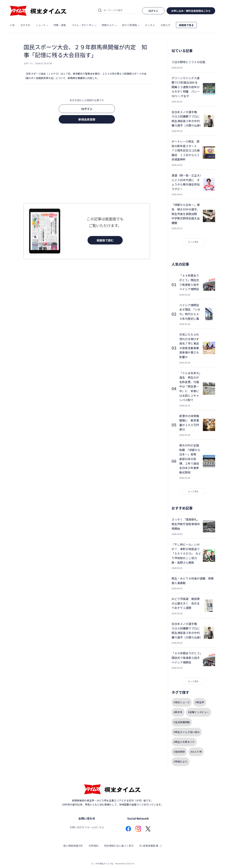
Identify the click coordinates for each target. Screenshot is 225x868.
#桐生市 (200, 702)
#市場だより (181, 762)
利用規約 (94, 846)
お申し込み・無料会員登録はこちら (191, 11)
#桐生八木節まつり (184, 742)
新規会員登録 (87, 119)
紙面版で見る (186, 25)
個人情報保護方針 (73, 846)
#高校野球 (179, 752)
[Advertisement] (87, 164)
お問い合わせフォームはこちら (87, 827)
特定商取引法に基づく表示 (119, 846)
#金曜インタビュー (199, 712)
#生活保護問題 (182, 722)
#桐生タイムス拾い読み (187, 732)
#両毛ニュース (182, 702)
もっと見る (193, 242)
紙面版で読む (105, 240)
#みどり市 (196, 752)
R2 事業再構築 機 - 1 (150, 846)
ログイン (87, 109)
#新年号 (178, 712)
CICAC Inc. (130, 863)
